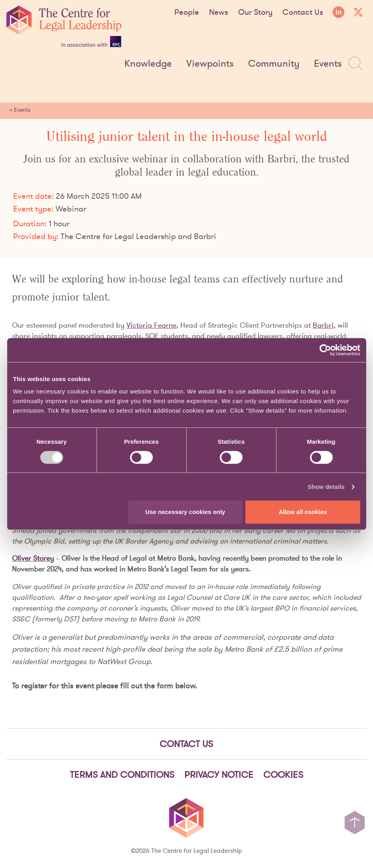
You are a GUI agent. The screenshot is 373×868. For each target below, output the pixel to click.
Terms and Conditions (122, 775)
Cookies (283, 775)
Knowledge (148, 64)
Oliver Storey (33, 558)
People (187, 12)
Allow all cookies (303, 512)
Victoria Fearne (151, 325)
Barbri (323, 325)
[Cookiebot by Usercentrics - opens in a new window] (325, 350)
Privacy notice (219, 775)
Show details (326, 487)
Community (274, 64)
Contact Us (303, 12)
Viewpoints (210, 64)
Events (328, 64)
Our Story (255, 12)
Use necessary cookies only (185, 512)
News (219, 12)
